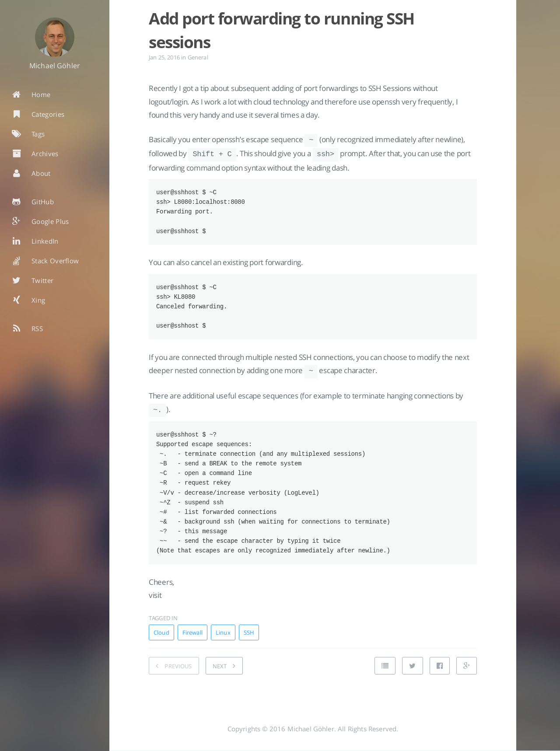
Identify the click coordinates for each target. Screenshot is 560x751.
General (198, 57)
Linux (223, 639)
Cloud (161, 639)
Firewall (192, 639)
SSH (249, 639)
